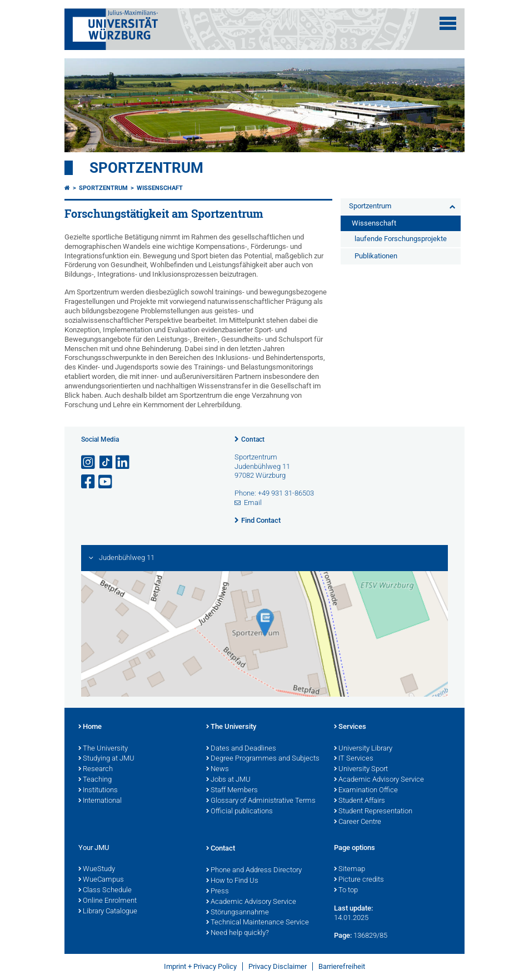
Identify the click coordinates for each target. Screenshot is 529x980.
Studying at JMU (106, 759)
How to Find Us (232, 881)
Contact (253, 439)
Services (350, 727)
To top (346, 891)
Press (218, 892)
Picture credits (359, 880)
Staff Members (232, 791)
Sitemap (350, 869)
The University (103, 749)
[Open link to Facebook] (89, 482)
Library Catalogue (108, 912)
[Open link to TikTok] (106, 462)
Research (96, 769)
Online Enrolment (108, 901)
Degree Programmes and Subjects (263, 759)
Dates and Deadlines (241, 749)
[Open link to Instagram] (89, 462)
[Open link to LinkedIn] (123, 462)
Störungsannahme (238, 913)
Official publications (239, 812)
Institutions (98, 791)
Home (90, 727)
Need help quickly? (238, 933)
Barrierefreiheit (342, 966)
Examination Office (366, 791)
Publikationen (376, 256)
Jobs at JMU (228, 780)
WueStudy (97, 869)
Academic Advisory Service (379, 780)
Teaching (95, 780)
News (218, 769)
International (100, 801)
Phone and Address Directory (254, 871)
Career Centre (358, 822)
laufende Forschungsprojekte (401, 239)
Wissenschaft (160, 188)
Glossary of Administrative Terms (261, 801)
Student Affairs (360, 801)
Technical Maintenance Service (258, 923)
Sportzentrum (146, 168)
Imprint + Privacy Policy (200, 966)
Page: (343, 935)
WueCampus (101, 880)
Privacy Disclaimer (278, 966)
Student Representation (373, 812)
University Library (363, 749)
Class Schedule (105, 891)
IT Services (354, 759)
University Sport (361, 769)
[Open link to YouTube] (106, 482)
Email (253, 502)
